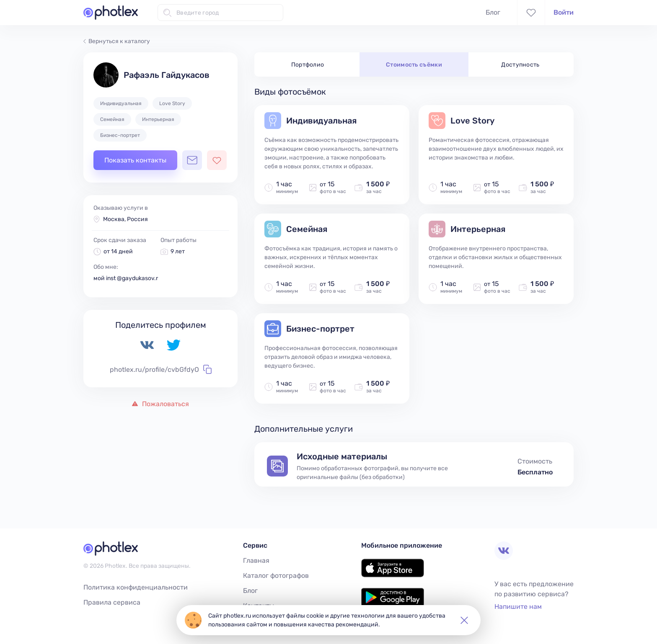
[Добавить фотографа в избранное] (217, 160)
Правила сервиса (112, 602)
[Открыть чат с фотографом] (192, 160)
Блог (493, 12)
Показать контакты (135, 160)
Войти (564, 12)
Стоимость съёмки (414, 65)
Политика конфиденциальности (136, 587)
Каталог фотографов (276, 576)
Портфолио (308, 65)
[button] (464, 620)
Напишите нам (518, 607)
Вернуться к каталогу (117, 41)
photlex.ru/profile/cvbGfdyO (161, 369)
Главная (256, 560)
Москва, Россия (125, 219)
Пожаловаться (160, 404)
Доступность (520, 65)
